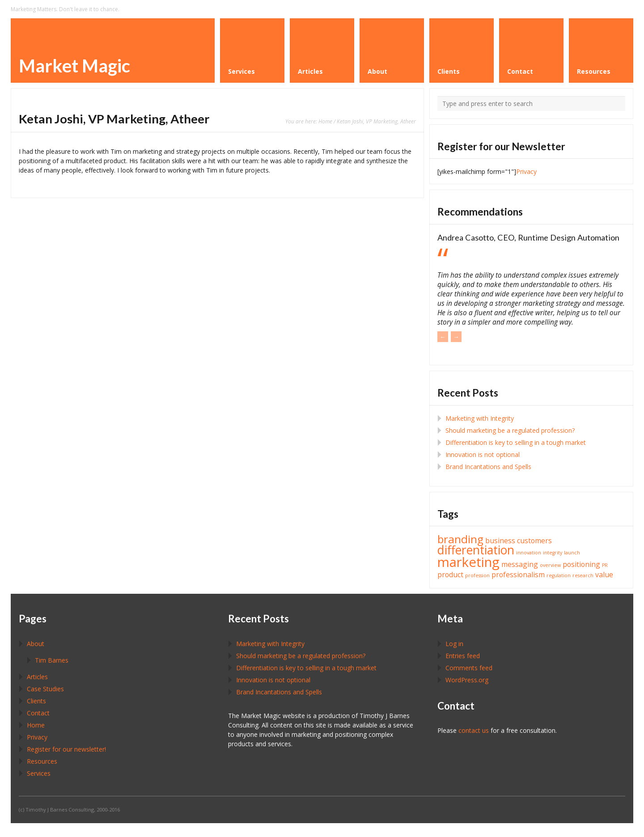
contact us (474, 730)
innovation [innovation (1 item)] (529, 553)
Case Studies (45, 689)
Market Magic (74, 66)
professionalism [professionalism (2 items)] (518, 575)
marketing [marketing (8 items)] (468, 562)
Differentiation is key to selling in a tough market (516, 442)
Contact (38, 713)
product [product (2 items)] (450, 575)
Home (325, 121)
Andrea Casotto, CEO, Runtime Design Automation (528, 237)
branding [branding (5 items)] (460, 539)
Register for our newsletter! (66, 749)
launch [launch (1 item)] (572, 553)
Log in (454, 644)
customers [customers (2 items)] (534, 541)
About (36, 644)
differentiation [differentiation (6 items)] (476, 550)
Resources (42, 761)
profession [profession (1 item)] (477, 575)
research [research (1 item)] (583, 575)
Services (39, 773)
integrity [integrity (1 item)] (553, 553)
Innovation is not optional (483, 454)
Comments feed (469, 668)
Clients (36, 701)
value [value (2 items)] (604, 575)
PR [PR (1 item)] (605, 565)
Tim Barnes (52, 660)
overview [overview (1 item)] (550, 565)
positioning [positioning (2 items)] (581, 564)
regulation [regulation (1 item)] (559, 575)
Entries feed (463, 656)
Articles (37, 677)
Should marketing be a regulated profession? (510, 430)
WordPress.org (467, 680)
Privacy (526, 171)
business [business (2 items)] (500, 541)
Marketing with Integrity (480, 418)
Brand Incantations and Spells (488, 467)
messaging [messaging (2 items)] (520, 564)
